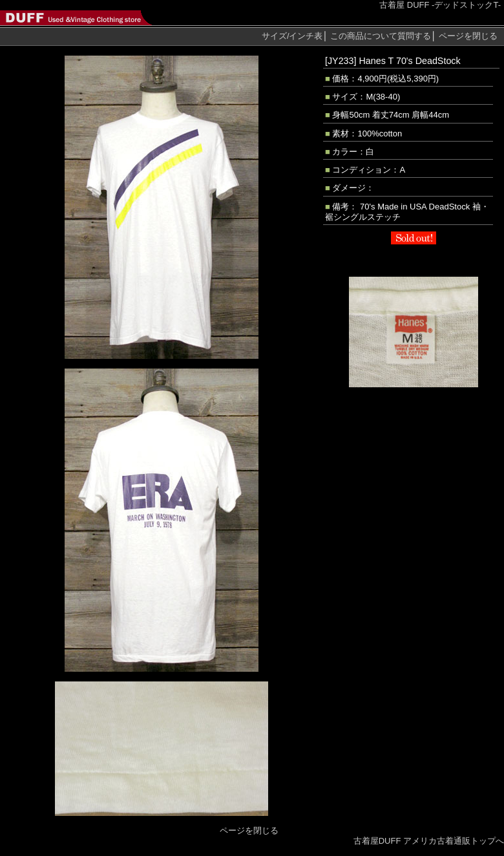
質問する (381, 36)
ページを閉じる (468, 36)
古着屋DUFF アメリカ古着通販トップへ (429, 841)
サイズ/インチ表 (292, 36)
